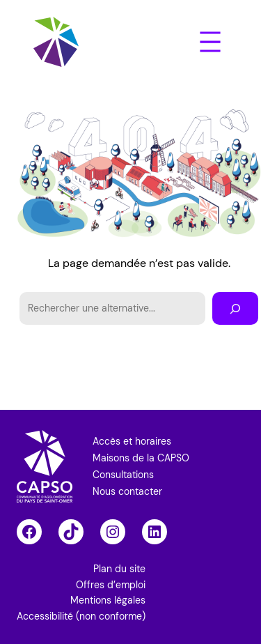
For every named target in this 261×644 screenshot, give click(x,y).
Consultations (123, 475)
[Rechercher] (235, 308)
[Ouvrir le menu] (210, 42)
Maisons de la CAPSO (141, 458)
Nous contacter (127, 491)
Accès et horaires (132, 441)
